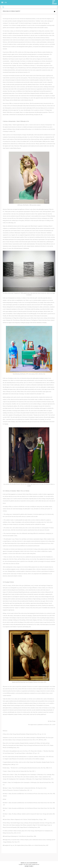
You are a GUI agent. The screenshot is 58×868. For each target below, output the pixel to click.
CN (6, 3)
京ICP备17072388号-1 (29, 866)
